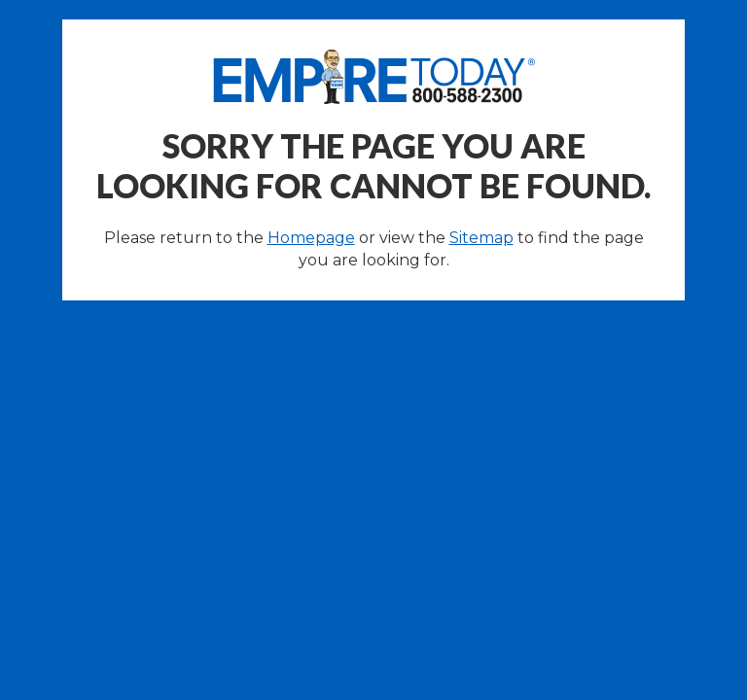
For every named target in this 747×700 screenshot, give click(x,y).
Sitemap (481, 238)
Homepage (311, 238)
